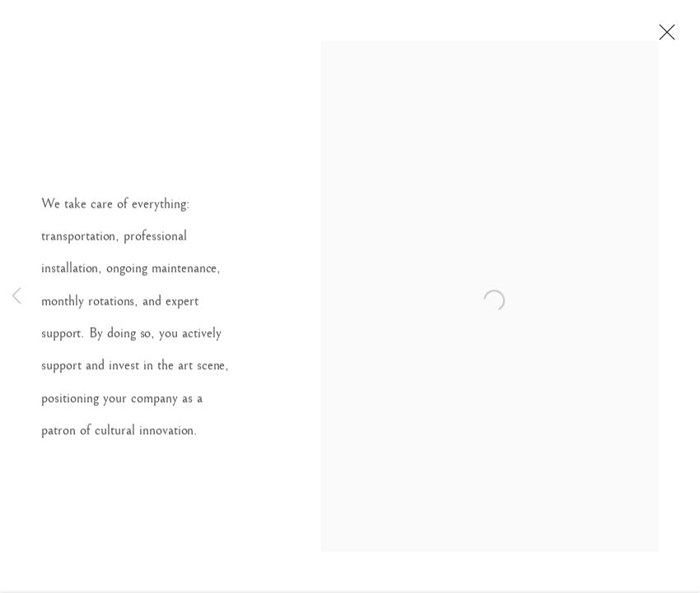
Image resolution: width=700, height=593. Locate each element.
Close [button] (667, 37)
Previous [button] (16, 296)
